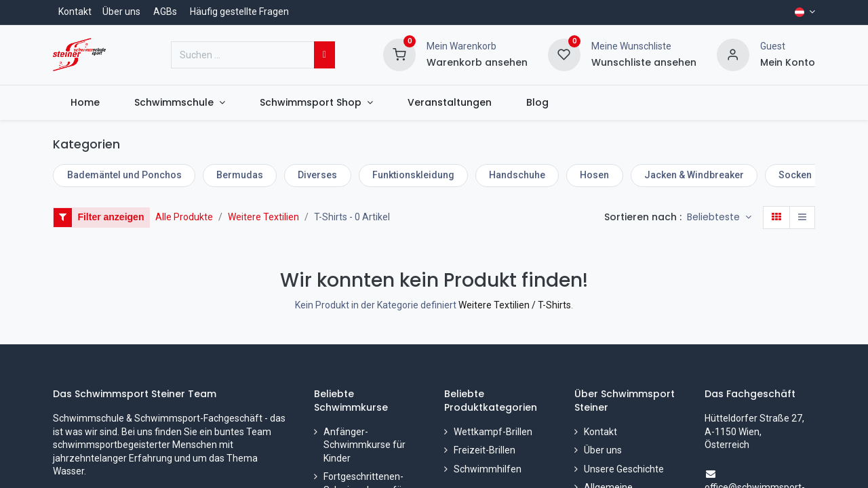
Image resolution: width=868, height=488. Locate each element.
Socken (795, 175)
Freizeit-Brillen (485, 450)
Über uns (121, 12)
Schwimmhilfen (488, 469)
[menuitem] (85, 103)
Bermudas (240, 175)
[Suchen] (324, 55)
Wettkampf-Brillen (493, 432)
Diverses (317, 175)
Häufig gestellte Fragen (239, 12)
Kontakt (75, 12)
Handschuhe (517, 175)
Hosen (594, 175)
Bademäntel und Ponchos (124, 175)
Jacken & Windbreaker (694, 175)
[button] (719, 218)
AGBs (165, 12)
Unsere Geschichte (624, 469)
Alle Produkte (184, 217)
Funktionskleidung (413, 175)
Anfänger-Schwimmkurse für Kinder (364, 445)
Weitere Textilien (263, 217)
